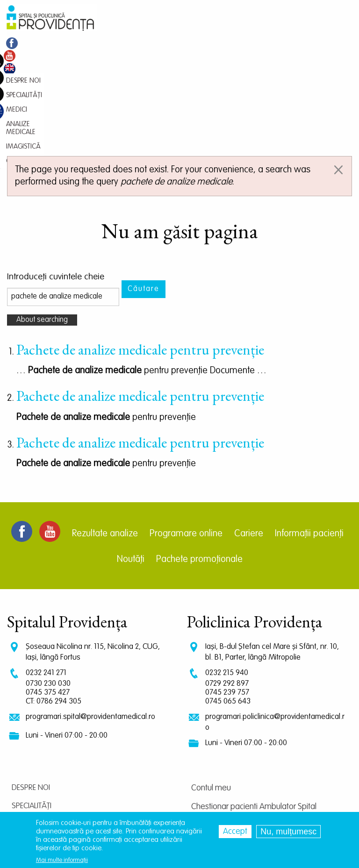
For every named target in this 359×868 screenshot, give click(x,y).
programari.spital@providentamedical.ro (90, 611)
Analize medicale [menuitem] (139, 43)
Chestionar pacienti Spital (235, 739)
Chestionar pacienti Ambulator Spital (254, 701)
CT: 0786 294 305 (54, 596)
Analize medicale (42, 737)
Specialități (32, 701)
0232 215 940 (227, 567)
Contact (27, 773)
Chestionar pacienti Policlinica (241, 720)
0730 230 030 (48, 578)
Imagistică (31, 755)
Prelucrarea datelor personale (243, 795)
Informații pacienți (309, 428)
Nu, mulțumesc (288, 832)
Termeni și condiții (221, 776)
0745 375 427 (48, 587)
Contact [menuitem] (225, 43)
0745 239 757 (227, 587)
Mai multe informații (62, 861)
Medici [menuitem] (97, 43)
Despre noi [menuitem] (23, 43)
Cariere (249, 428)
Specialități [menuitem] (63, 43)
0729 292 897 (227, 578)
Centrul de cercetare (226, 757)
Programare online (186, 428)
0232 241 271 (46, 567)
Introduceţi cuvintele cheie (56, 172)
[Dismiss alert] (338, 64)
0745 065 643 (228, 596)
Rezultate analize (105, 428)
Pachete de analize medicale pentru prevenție (140, 244)
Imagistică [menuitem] (189, 43)
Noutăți (131, 454)
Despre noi (31, 682)
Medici (23, 719)
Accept (235, 832)
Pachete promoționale (199, 454)
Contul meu (211, 683)
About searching (42, 214)
